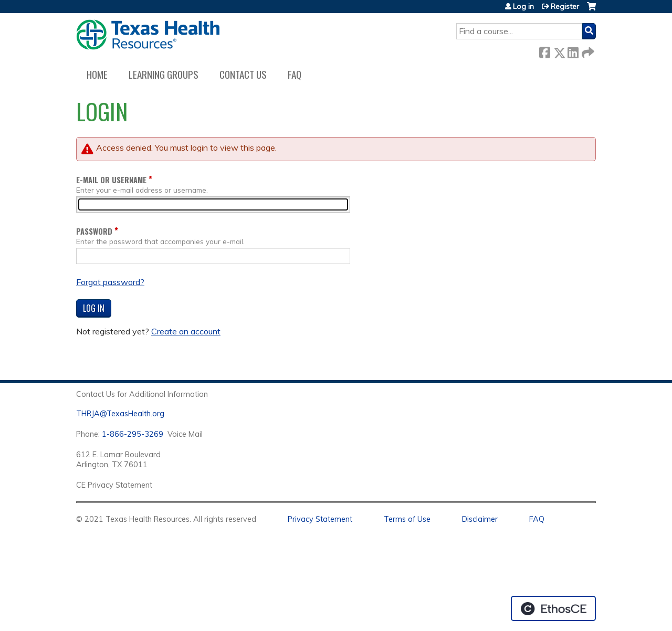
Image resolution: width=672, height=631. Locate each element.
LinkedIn (573, 51)
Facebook (544, 51)
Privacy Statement (320, 519)
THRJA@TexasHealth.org (120, 414)
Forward (587, 51)
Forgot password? (110, 282)
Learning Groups (164, 74)
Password (94, 231)
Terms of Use (407, 519)
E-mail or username (111, 180)
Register (565, 6)
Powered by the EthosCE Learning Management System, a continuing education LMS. (553, 608)
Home (97, 74)
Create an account (186, 331)
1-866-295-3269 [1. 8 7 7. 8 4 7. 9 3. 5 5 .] (133, 434)
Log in (523, 6)
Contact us (243, 74)
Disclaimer (480, 519)
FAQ (295, 74)
